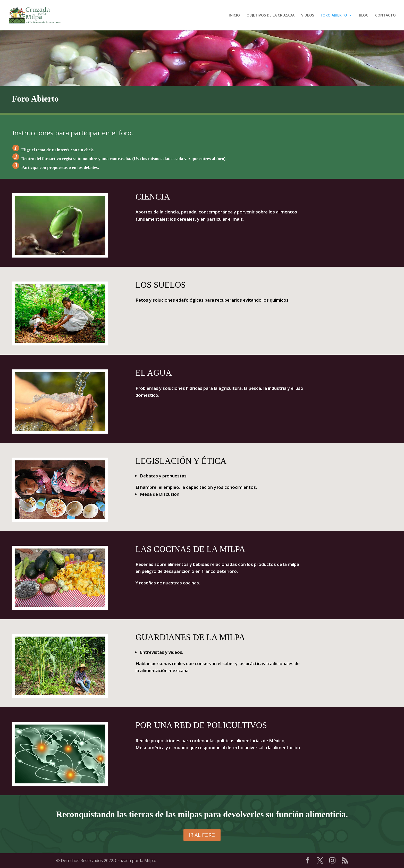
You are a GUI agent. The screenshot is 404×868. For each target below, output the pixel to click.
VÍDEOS (308, 15)
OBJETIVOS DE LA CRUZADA (271, 15)
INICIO (234, 15)
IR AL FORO (202, 835)
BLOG (364, 15)
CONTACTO (385, 15)
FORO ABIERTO (334, 15)
